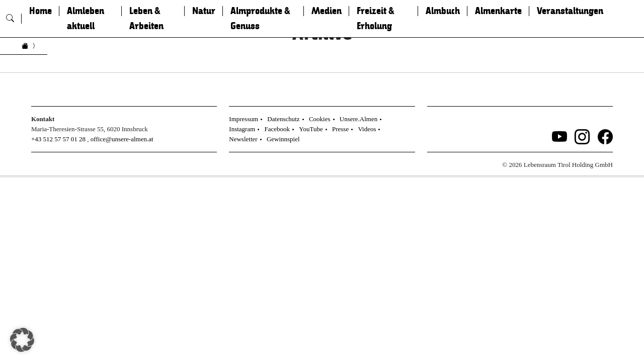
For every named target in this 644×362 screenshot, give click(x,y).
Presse (340, 129)
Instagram (242, 129)
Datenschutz (283, 119)
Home (41, 11)
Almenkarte (498, 11)
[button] (22, 340)
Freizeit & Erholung (376, 19)
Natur (204, 11)
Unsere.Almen (358, 119)
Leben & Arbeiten (146, 19)
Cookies (320, 119)
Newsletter (243, 139)
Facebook (277, 129)
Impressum (244, 119)
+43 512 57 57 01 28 (58, 139)
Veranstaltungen (570, 11)
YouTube (311, 129)
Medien (327, 11)
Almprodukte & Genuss (260, 19)
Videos (367, 129)
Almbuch (443, 11)
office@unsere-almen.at (122, 139)
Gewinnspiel (283, 139)
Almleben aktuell (86, 19)
